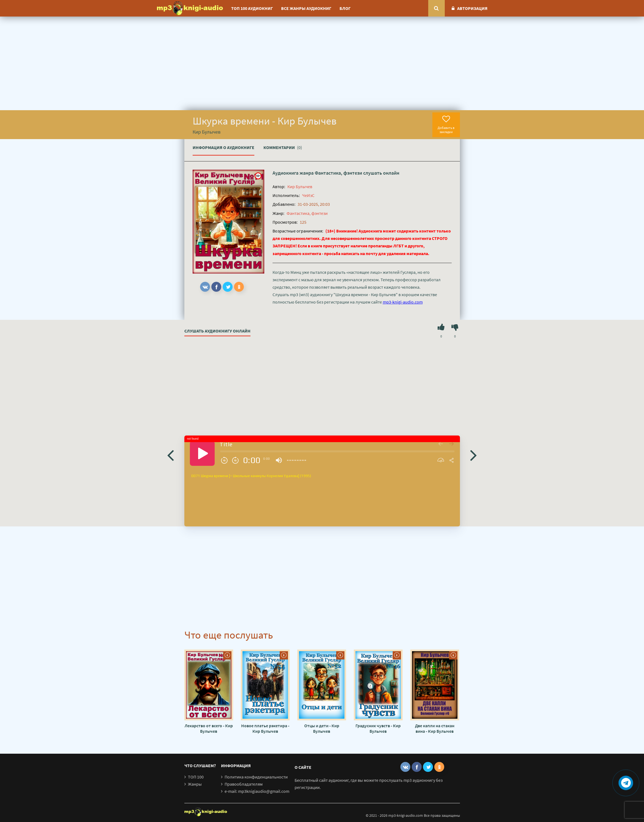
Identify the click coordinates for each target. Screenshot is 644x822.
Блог (345, 8)
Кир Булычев (300, 186)
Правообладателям (244, 784)
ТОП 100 (196, 777)
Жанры (195, 784)
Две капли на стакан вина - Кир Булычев (435, 728)
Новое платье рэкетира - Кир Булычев (265, 728)
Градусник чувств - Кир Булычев (378, 728)
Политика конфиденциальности (256, 777)
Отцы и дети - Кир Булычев (322, 728)
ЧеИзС (308, 195)
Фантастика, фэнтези (338, 173)
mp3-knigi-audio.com (403, 302)
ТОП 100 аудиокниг (252, 8)
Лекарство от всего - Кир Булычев (209, 728)
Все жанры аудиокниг (306, 8)
